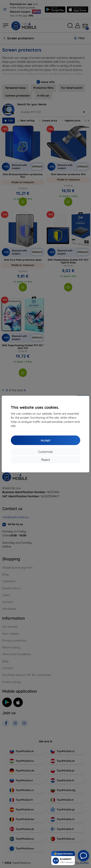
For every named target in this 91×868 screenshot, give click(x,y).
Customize (45, 452)
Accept (45, 440)
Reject (46, 460)
